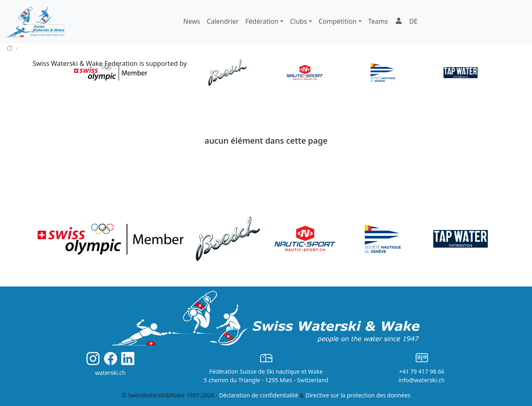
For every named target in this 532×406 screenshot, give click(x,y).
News (192, 21)
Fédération (262, 21)
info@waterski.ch (422, 380)
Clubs (299, 21)
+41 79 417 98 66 (422, 371)
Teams (378, 21)
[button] (398, 22)
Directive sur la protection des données (358, 395)
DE (413, 21)
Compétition (338, 21)
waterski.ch (110, 373)
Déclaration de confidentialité (259, 395)
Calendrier (223, 21)
